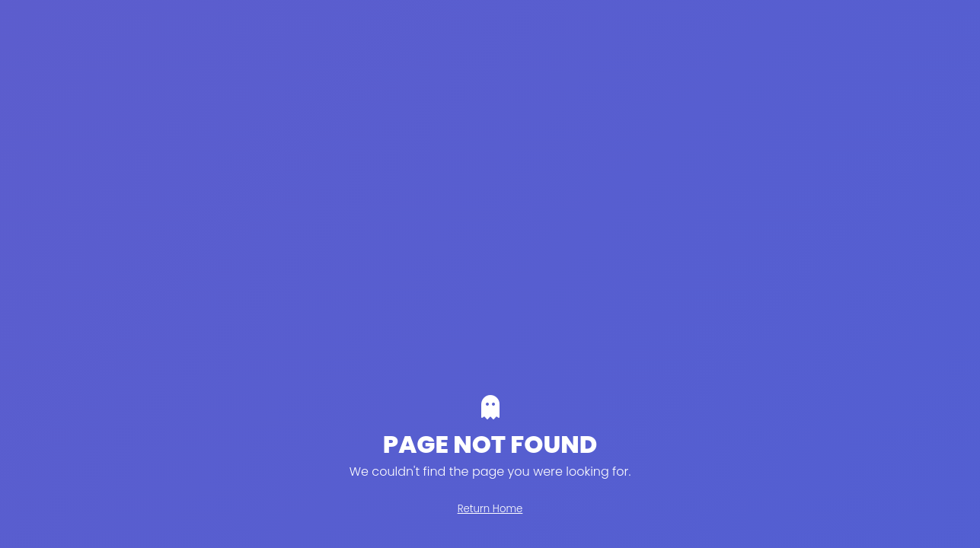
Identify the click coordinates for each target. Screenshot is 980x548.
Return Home (490, 509)
